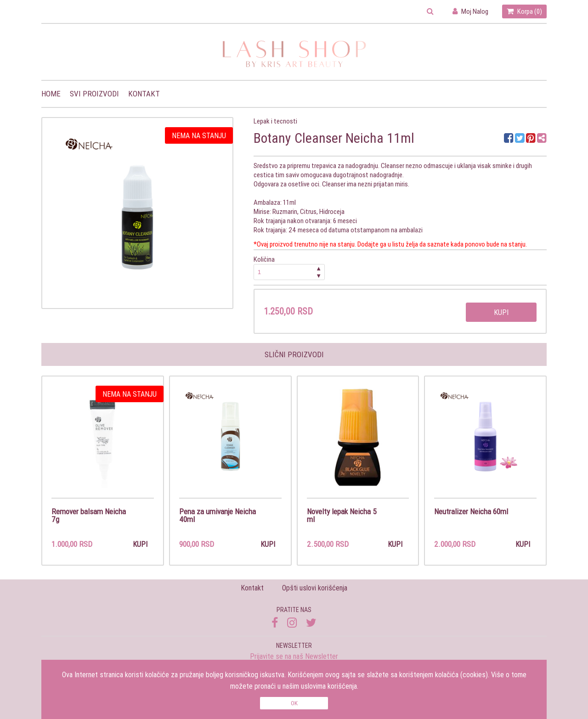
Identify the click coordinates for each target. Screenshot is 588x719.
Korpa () (524, 11)
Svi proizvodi (94, 94)
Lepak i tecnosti (275, 121)
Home (51, 94)
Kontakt (144, 94)
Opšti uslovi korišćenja (315, 588)
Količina (289, 267)
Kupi (501, 312)
